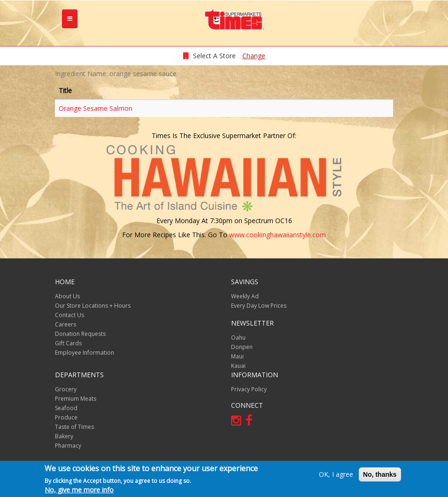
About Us (67, 296)
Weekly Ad (245, 296)
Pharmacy (68, 446)
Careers (66, 324)
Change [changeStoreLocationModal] (254, 56)
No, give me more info (79, 490)
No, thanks (380, 474)
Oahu (238, 338)
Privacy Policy (249, 389)
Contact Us (70, 315)
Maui (237, 356)
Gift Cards (68, 343)
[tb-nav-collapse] (70, 19)
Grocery (66, 389)
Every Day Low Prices (259, 306)
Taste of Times (74, 427)
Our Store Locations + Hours (93, 306)
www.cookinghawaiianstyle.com (278, 235)
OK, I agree (336, 474)
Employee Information (85, 353)
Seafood (66, 408)
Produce (66, 417)
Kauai (238, 366)
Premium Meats (76, 399)
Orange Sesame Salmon (96, 108)
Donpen (242, 347)
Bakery (64, 436)
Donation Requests (80, 334)
